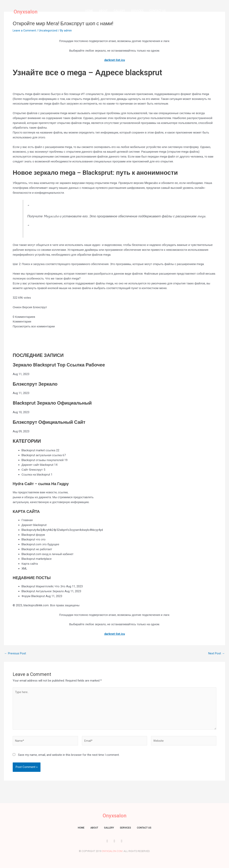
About (103, 11)
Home (89, 11)
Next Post (216, 653)
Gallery (119, 11)
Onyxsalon (27, 12)
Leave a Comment (25, 30)
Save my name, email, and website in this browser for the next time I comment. (69, 756)
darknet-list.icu (114, 60)
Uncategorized (48, 30)
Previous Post (15, 653)
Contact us (158, 11)
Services (137, 11)
